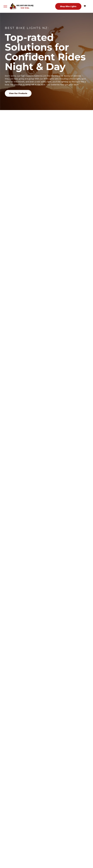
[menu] (5, 6)
